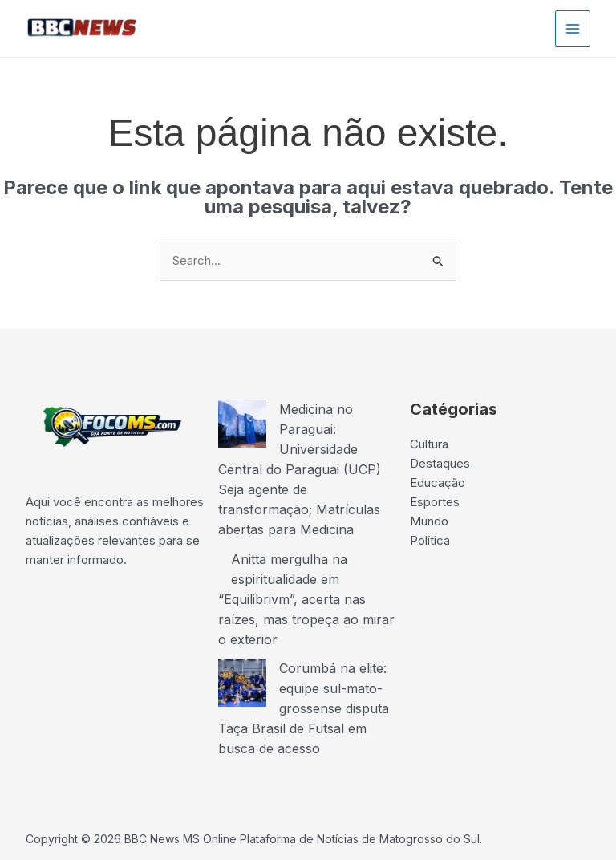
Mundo (429, 521)
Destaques (440, 463)
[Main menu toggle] (573, 28)
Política (430, 540)
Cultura (429, 444)
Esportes (435, 502)
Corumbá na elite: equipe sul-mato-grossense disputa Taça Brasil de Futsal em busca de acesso (304, 698)
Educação (438, 483)
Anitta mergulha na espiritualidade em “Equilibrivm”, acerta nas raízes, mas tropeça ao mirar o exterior (306, 592)
